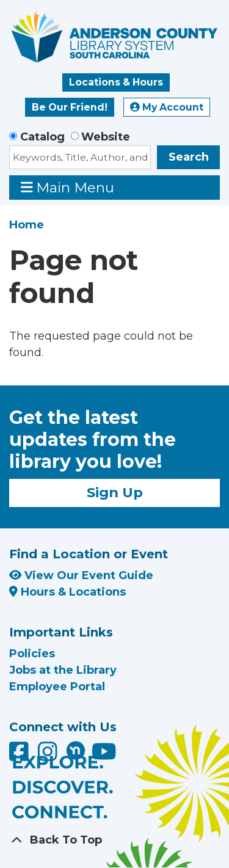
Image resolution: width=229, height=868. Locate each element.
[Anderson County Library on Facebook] (20, 756)
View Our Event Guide (81, 575)
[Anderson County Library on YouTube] (104, 756)
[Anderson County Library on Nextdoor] (76, 750)
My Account (167, 107)
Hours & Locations (67, 592)
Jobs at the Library (63, 670)
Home (27, 225)
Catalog (42, 137)
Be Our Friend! (70, 107)
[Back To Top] (114, 840)
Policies (32, 654)
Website (106, 137)
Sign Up (115, 492)
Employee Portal (57, 687)
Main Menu (68, 187)
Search (189, 157)
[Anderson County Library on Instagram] (49, 756)
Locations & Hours (116, 82)
